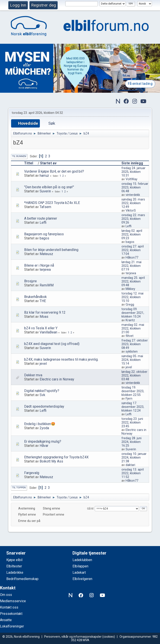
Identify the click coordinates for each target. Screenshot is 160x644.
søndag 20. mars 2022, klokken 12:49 (133, 203)
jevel (43, 364)
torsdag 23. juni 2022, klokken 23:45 (132, 423)
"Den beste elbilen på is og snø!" (49, 187)
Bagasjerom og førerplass (44, 234)
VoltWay (131, 179)
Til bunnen (19, 156)
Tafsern (45, 207)
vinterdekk (133, 195)
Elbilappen (80, 566)
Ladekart (79, 573)
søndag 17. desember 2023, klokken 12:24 (133, 407)
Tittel (31, 163)
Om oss (6, 595)
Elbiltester (14, 566)
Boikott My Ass (51, 461)
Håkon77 (132, 258)
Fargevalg (32, 473)
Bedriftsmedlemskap (22, 579)
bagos (44, 238)
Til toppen (19, 488)
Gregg (130, 305)
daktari (130, 465)
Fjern (129, 399)
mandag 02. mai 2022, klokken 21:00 (133, 329)
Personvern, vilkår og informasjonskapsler (73, 637)
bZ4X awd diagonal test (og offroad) (52, 344)
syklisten (132, 352)
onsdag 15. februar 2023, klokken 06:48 (135, 187)
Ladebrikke (15, 573)
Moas (44, 317)
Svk (42, 395)
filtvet (130, 336)
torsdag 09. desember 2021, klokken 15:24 (133, 313)
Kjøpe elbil (14, 560)
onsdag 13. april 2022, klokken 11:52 (133, 473)
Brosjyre (30, 281)
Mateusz (46, 254)
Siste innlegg (132, 163)
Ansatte (6, 620)
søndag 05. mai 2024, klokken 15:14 (132, 360)
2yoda (44, 428)
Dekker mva (33, 375)
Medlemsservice (13, 601)
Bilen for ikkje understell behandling (51, 250)
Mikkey (130, 289)
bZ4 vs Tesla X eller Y (41, 328)
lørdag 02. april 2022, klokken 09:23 (132, 235)
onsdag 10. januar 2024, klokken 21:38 (134, 458)
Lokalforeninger (12, 626)
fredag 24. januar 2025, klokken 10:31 (133, 172)
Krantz (130, 320)
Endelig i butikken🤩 (40, 424)
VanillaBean (48, 332)
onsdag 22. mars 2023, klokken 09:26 (133, 219)
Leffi (43, 223)
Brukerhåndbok (35, 297)
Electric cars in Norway (57, 379)
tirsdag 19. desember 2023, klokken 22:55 (133, 391)
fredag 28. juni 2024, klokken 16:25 (131, 442)
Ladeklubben (82, 560)
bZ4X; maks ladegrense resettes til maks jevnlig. (61, 359)
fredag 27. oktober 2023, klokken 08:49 (135, 344)
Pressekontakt (11, 614)
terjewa (45, 270)
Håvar (44, 446)
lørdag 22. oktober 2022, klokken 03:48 (134, 376)
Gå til (90, 509)
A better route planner (41, 218)
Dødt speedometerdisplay (44, 406)
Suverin (45, 191)
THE (43, 301)
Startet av (48, 163)
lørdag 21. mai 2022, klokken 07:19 (131, 266)
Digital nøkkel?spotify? (42, 391)
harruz (44, 176)
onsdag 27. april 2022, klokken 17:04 (133, 250)
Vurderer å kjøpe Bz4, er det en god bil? (54, 171)
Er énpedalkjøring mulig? (43, 441)
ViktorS (131, 211)
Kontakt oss (9, 607)
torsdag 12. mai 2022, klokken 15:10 (132, 297)
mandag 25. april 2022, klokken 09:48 (133, 282)
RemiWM (47, 285)
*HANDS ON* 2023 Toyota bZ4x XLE (52, 203)
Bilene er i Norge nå (39, 265)
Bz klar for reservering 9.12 (45, 312)
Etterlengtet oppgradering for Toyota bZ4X (56, 457)
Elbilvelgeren (82, 579)
